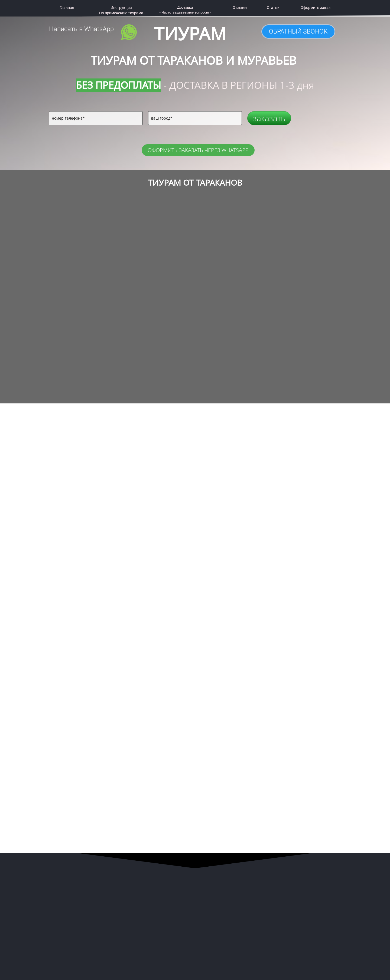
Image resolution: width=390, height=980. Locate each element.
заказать (269, 118)
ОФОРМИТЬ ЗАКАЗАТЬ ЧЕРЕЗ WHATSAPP (198, 150)
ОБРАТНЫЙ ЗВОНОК (298, 32)
